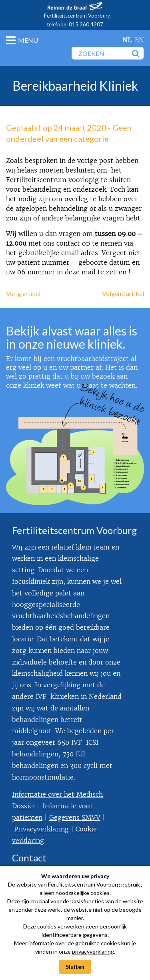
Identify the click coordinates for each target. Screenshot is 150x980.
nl (127, 40)
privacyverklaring (93, 951)
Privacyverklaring (41, 829)
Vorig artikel (23, 293)
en (139, 40)
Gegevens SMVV (75, 818)
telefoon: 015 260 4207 (75, 24)
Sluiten (75, 967)
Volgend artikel (123, 293)
